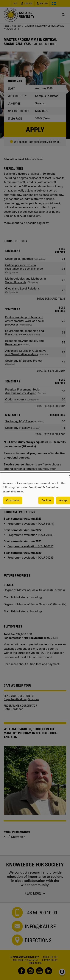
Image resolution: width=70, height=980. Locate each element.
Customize (13, 500)
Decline (46, 500)
